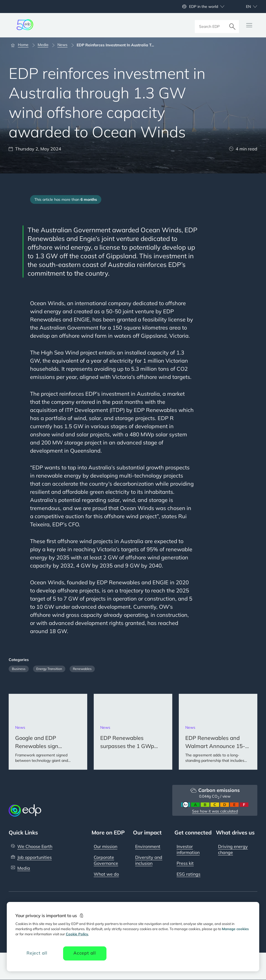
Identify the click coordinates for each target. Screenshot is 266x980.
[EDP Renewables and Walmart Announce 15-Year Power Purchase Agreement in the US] (218, 732)
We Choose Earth (35, 846)
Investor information (188, 849)
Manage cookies (235, 929)
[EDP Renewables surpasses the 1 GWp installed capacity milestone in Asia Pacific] (133, 732)
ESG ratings (189, 874)
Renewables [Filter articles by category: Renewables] (82, 669)
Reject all (37, 953)
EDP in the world (204, 7)
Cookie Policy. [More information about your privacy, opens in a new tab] (77, 934)
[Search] (232, 25)
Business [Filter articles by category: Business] (19, 669)
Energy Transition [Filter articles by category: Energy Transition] (49, 669)
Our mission (106, 846)
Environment (148, 846)
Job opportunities (35, 857)
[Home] (22, 45)
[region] (133, 937)
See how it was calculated (215, 811)
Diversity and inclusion (149, 860)
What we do (106, 874)
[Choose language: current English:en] (246, 7)
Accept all (85, 953)
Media (24, 868)
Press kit (185, 863)
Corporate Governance (106, 860)
